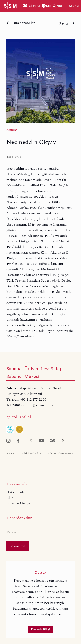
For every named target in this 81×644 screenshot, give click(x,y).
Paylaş (67, 23)
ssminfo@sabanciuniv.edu (40, 405)
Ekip (10, 498)
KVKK (11, 454)
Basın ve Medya (18, 503)
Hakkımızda (16, 492)
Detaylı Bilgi (41, 629)
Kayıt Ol (18, 546)
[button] (72, 6)
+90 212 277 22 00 (33, 399)
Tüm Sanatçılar (21, 23)
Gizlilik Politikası (31, 454)
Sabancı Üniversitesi (61, 454)
